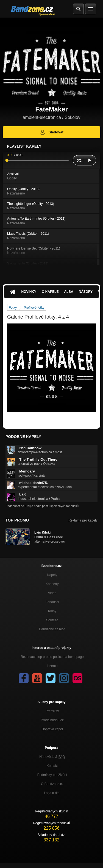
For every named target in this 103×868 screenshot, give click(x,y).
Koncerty (52, 584)
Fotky (13, 308)
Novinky (29, 292)
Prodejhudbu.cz (52, 720)
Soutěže (52, 620)
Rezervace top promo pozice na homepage (52, 657)
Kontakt (52, 766)
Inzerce (52, 666)
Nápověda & (52, 757)
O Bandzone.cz (52, 784)
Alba (69, 292)
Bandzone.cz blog (52, 629)
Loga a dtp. (52, 793)
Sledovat (51, 132)
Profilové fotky (34, 308)
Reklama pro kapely (83, 520)
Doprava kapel (52, 729)
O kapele (50, 292)
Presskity (52, 711)
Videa (52, 593)
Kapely (52, 575)
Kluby (52, 611)
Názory (86, 292)
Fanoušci (52, 602)
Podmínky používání (52, 775)
